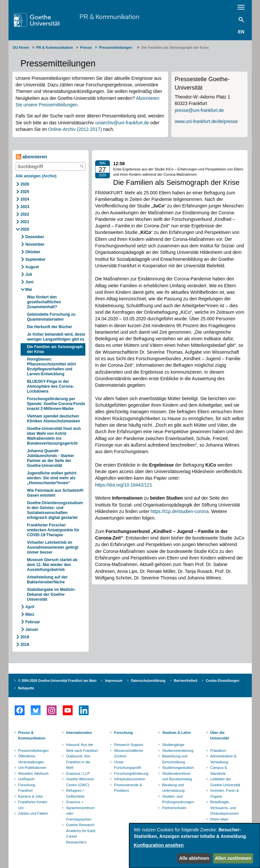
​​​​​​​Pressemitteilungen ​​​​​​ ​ (117, 47)
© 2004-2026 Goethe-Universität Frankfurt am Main (58, 681)
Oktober (33, 252)
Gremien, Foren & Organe (225, 793)
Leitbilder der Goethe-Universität (225, 782)
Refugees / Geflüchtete (75, 793)
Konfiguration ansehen (159, 845)
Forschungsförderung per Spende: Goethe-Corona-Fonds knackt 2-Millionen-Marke (56, 404)
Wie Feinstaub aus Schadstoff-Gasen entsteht (56, 493)
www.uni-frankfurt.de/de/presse (206, 121)
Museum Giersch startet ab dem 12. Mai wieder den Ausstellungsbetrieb (52, 565)
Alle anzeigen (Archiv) (36, 176)
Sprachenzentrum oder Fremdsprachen (80, 814)
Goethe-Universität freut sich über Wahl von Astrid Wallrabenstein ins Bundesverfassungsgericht (54, 436)
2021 (25, 222)
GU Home (21, 47)
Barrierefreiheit (186, 681)
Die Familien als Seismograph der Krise (55, 349)
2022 (25, 214)
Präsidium (218, 751)
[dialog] (195, 846)
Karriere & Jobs (31, 796)
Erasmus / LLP (78, 773)
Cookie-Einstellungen (222, 681)
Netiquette (26, 688)
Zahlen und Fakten (33, 813)
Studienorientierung (178, 751)
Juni (30, 282)
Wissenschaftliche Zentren (129, 753)
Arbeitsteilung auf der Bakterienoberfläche (47, 580)
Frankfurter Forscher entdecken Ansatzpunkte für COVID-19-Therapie (53, 530)
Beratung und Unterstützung (173, 788)
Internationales (79, 733)
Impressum (114, 681)
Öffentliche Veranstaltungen (31, 759)
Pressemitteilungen (34, 751)
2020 (25, 229)
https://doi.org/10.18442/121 (124, 485)
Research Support (129, 745)
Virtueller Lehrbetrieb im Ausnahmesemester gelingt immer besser (53, 547)
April (30, 607)
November (35, 244)
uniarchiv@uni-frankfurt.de (122, 123)
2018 (25, 645)
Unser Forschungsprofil (127, 765)
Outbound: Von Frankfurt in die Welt (78, 762)
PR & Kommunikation (109, 17)
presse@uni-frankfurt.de (199, 110)
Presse (86, 47)
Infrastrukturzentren (130, 779)
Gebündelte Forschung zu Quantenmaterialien (51, 317)
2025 (25, 192)
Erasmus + (75, 802)
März (30, 614)
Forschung (123, 733)
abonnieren (31, 157)
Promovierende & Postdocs (128, 788)
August (32, 267)
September (36, 259)
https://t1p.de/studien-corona (179, 511)
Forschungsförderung (130, 773)
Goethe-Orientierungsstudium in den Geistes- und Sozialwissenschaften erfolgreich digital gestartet (55, 510)
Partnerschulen (174, 808)
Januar (32, 629)
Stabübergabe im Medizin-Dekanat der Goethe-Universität (52, 594)
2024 (25, 199)
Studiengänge (173, 745)
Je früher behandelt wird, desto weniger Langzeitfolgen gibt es (56, 337)
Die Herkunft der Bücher (50, 327)
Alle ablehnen (194, 858)
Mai (29, 290)
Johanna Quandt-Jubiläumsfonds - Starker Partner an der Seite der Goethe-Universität (51, 458)
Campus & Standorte (219, 771)
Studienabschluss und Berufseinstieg (177, 776)
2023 (25, 207)
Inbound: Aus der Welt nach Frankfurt (82, 748)
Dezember (35, 237)
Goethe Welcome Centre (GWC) (80, 782)
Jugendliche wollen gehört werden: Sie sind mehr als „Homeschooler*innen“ (52, 478)
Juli (29, 275)
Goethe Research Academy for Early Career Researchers (81, 833)
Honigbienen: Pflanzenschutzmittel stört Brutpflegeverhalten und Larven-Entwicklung (52, 367)
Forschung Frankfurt (27, 788)
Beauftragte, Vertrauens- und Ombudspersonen (225, 808)
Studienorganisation (178, 768)
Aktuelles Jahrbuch (34, 773)
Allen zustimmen (233, 858)
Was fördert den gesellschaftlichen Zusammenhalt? (44, 302)
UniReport (26, 779)
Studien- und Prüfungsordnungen (178, 799)
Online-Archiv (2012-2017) (75, 129)
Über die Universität (220, 735)
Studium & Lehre (177, 733)
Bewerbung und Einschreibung (175, 759)
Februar (33, 622)
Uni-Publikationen (32, 768)
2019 (25, 637)
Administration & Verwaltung (223, 759)
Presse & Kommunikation (32, 735)
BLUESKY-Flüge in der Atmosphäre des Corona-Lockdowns (51, 386)
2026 (25, 184)
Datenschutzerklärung (148, 681)
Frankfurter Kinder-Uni (33, 805)
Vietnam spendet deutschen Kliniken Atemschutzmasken (54, 419)
